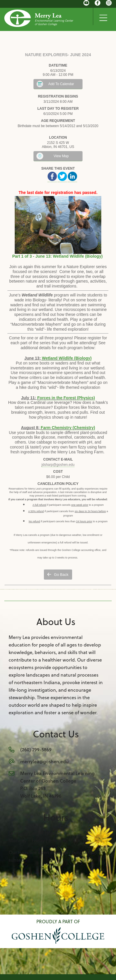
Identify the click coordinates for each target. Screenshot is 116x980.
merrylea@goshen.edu (44, 761)
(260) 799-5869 (36, 750)
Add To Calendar (61, 84)
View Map (61, 156)
